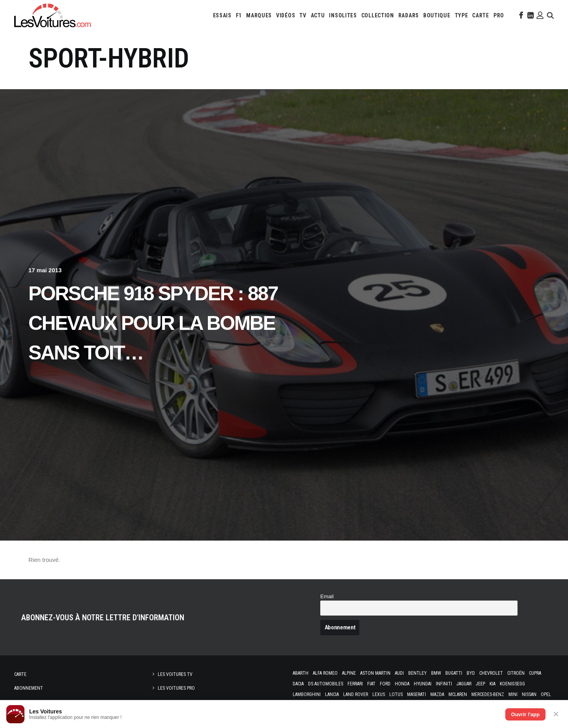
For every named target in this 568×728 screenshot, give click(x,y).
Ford (385, 684)
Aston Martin (375, 673)
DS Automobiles (326, 684)
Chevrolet (491, 673)
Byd (471, 673)
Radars (409, 15)
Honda (402, 684)
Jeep (480, 684)
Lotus (396, 694)
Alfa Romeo (325, 673)
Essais (222, 15)
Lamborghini (307, 694)
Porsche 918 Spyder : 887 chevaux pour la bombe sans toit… (153, 323)
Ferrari (355, 684)
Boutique (437, 15)
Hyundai (423, 684)
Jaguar (464, 684)
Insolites (343, 15)
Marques (259, 15)
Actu (318, 15)
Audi (399, 673)
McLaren (458, 694)
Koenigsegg (512, 684)
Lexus (379, 694)
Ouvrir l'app (525, 714)
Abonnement (29, 688)
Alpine (349, 673)
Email (327, 596)
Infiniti (444, 684)
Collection (378, 15)
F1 (239, 15)
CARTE (481, 15)
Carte (20, 674)
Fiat (371, 684)
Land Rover (356, 694)
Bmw (436, 673)
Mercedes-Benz (488, 694)
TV (303, 15)
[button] (520, 15)
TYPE (461, 15)
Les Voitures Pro (176, 688)
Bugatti (454, 673)
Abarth (301, 673)
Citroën (516, 673)
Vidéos (286, 15)
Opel (546, 694)
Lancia (332, 694)
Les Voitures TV (175, 674)
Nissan (529, 694)
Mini (513, 694)
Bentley (418, 673)
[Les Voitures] (52, 15)
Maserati (417, 694)
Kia (492, 684)
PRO (499, 15)
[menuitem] (222, 15)
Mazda (437, 694)
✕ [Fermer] (556, 714)
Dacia (298, 684)
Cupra (535, 673)
